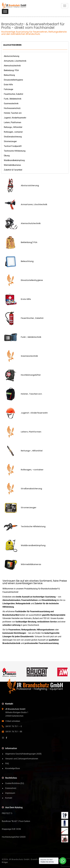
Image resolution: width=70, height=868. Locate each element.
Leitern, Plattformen (13, 122)
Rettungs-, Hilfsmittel (13, 127)
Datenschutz (11, 788)
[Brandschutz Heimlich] (12, 672)
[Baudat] (40, 672)
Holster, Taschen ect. (13, 113)
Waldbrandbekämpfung (14, 160)
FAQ (7, 764)
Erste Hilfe (8, 85)
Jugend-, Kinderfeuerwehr (15, 118)
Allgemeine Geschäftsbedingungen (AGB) (23, 754)
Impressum (10, 793)
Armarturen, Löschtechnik (15, 61)
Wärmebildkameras (12, 165)
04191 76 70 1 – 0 (14, 726)
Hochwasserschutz (12, 108)
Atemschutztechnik (12, 66)
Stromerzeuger (10, 141)
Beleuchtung (9, 75)
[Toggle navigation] (65, 6)
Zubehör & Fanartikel (13, 170)
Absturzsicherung (12, 56)
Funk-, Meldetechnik (13, 99)
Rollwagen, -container (13, 132)
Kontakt (9, 798)
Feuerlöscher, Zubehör (14, 94)
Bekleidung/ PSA (11, 70)
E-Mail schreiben (13, 721)
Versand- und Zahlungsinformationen (22, 759)
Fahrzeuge (8, 89)
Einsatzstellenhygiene (13, 80)
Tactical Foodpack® (13, 146)
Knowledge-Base (13, 768)
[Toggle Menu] (5, 11)
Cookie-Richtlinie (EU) (15, 783)
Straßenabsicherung (13, 137)
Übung (7, 156)
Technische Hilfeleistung (15, 151)
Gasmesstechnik (11, 103)
